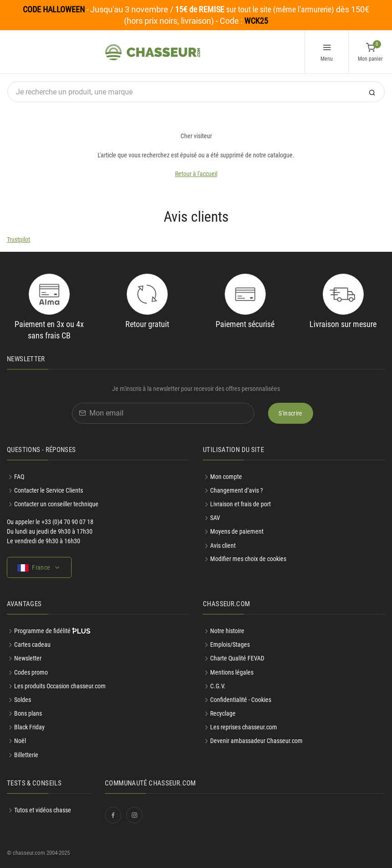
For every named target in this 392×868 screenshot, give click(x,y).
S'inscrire (291, 413)
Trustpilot (18, 239)
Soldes (23, 700)
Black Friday (29, 727)
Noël (20, 741)
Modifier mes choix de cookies (248, 559)
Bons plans (28, 713)
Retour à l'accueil (196, 174)
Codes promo (31, 672)
